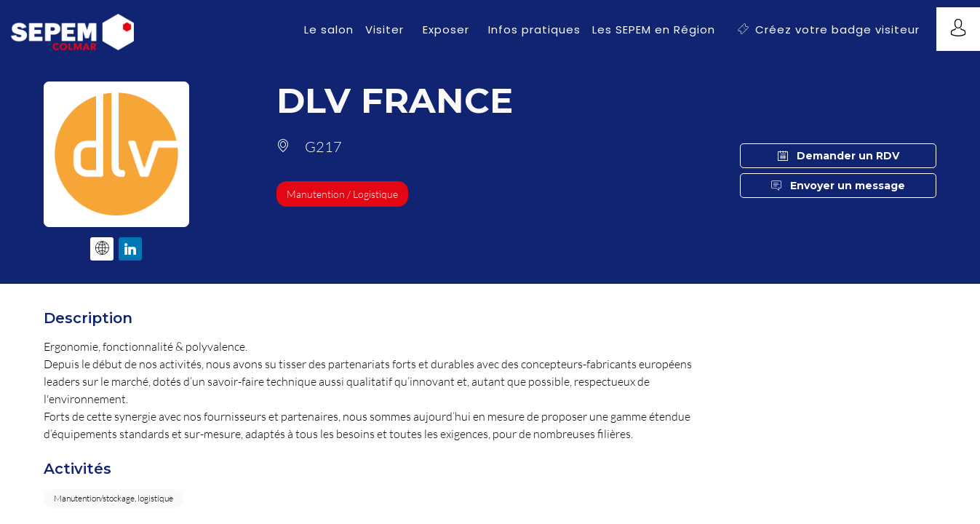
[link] (329, 29)
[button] (829, 29)
